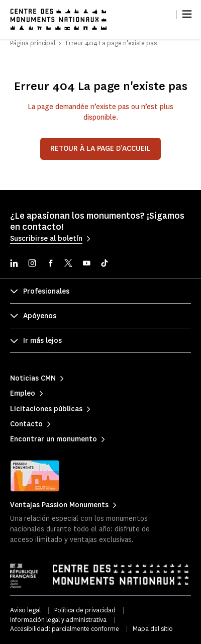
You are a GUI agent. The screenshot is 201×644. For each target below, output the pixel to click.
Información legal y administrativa (58, 620)
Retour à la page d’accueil (100, 149)
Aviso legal (25, 610)
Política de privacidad (85, 610)
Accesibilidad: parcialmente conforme (65, 629)
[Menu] (187, 14)
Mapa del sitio (153, 629)
